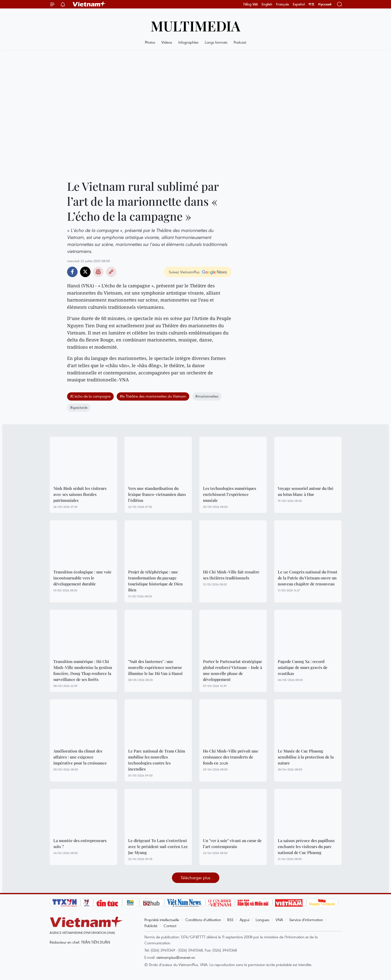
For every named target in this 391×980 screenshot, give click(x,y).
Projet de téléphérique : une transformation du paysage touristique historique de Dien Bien (155, 581)
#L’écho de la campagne (90, 396)
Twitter (85, 272)
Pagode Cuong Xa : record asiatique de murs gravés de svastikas (303, 667)
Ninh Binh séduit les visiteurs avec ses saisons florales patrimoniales (80, 494)
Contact (170, 926)
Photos (150, 42)
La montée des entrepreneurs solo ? (80, 843)
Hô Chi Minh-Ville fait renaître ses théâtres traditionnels (231, 575)
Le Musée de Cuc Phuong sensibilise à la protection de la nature (306, 757)
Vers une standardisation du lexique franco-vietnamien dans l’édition (157, 494)
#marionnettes (207, 396)
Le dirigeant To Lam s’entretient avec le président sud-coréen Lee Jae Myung (158, 846)
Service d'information (306, 920)
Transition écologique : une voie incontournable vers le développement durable (82, 578)
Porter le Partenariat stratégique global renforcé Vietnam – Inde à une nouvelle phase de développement (233, 670)
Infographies (188, 42)
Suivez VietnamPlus (184, 272)
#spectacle (79, 407)
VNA (279, 920)
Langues (262, 920)
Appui (244, 920)
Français (283, 4)
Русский (325, 4)
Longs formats (216, 42)
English (267, 4)
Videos (167, 42)
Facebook (72, 272)
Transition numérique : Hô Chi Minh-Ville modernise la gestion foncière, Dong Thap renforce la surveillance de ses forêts (83, 670)
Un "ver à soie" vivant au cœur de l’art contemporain (232, 843)
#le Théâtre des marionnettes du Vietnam (153, 396)
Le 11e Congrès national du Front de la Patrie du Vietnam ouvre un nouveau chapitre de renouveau (308, 578)
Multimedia (195, 26)
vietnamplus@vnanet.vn (176, 957)
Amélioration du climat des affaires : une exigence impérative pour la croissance (80, 757)
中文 (311, 4)
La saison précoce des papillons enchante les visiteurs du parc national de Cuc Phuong (306, 846)
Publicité (151, 926)
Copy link (111, 272)
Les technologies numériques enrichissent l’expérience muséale (230, 494)
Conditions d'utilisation (203, 920)
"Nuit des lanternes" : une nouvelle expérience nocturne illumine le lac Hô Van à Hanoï (155, 667)
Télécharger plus (195, 878)
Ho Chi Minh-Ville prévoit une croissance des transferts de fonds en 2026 (231, 757)
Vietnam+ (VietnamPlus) (89, 4)
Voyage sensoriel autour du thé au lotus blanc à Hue (306, 491)
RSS (230, 920)
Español (299, 4)
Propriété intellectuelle (162, 920)
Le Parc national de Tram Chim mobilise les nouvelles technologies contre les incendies (157, 760)
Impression (98, 272)
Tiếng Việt (250, 4)
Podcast (240, 42)
